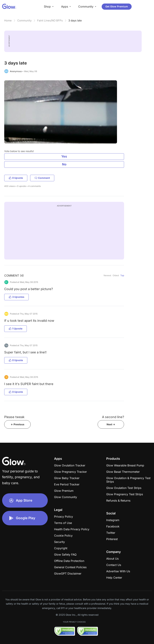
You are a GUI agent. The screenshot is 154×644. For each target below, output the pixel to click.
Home (8, 20)
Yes (64, 156)
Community (24, 20)
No (64, 164)
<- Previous (18, 424)
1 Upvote (16, 329)
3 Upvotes (16, 297)
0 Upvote (16, 178)
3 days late (75, 20)
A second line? (113, 417)
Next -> (111, 424)
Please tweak (14, 417)
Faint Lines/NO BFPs (50, 20)
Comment (42, 178)
